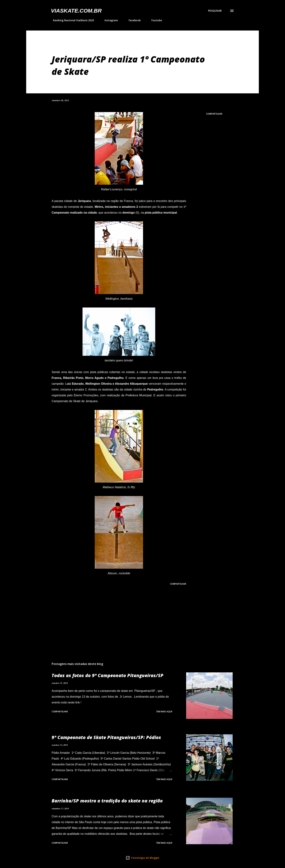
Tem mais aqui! (164, 712)
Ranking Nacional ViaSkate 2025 (71, 20)
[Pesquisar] (215, 11)
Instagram (109, 20)
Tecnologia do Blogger (142, 858)
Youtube (154, 20)
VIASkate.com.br (76, 11)
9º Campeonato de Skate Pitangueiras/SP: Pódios (106, 737)
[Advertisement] (113, 617)
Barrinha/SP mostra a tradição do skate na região (107, 801)
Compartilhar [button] (214, 114)
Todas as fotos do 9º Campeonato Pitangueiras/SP (108, 675)
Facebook (133, 20)
